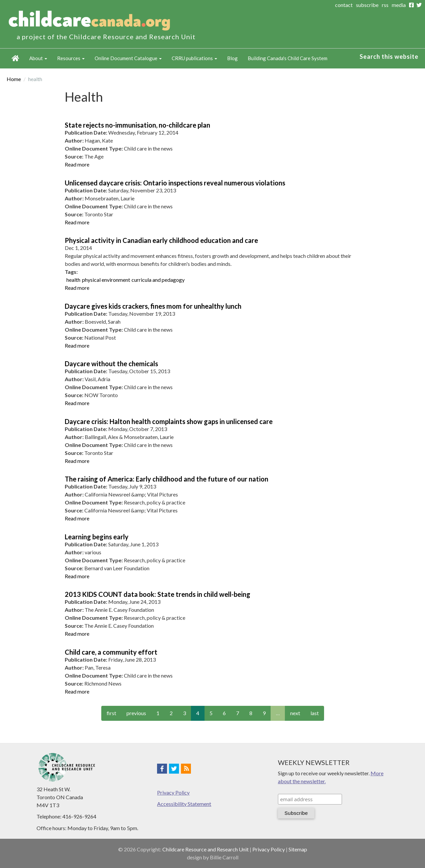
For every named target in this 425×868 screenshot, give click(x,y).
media (399, 5)
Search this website (389, 56)
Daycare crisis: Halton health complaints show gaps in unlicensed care (169, 421)
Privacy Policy (173, 792)
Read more (77, 164)
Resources (71, 58)
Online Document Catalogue (128, 58)
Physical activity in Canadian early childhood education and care (161, 240)
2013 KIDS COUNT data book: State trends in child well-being (158, 594)
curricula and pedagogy (158, 280)
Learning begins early (97, 537)
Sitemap (298, 849)
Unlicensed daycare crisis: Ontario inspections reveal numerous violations (175, 183)
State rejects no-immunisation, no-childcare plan (137, 125)
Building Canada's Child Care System (288, 58)
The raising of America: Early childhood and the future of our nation (167, 479)
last (315, 713)
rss (385, 5)
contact (344, 5)
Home (15, 58)
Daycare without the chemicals (111, 364)
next (295, 713)
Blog (232, 58)
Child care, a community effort (111, 652)
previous (136, 713)
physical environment (106, 280)
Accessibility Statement (184, 804)
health (73, 280)
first (111, 713)
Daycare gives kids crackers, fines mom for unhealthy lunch (153, 306)
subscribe (367, 5)
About (38, 58)
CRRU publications (194, 58)
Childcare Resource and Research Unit (206, 849)
